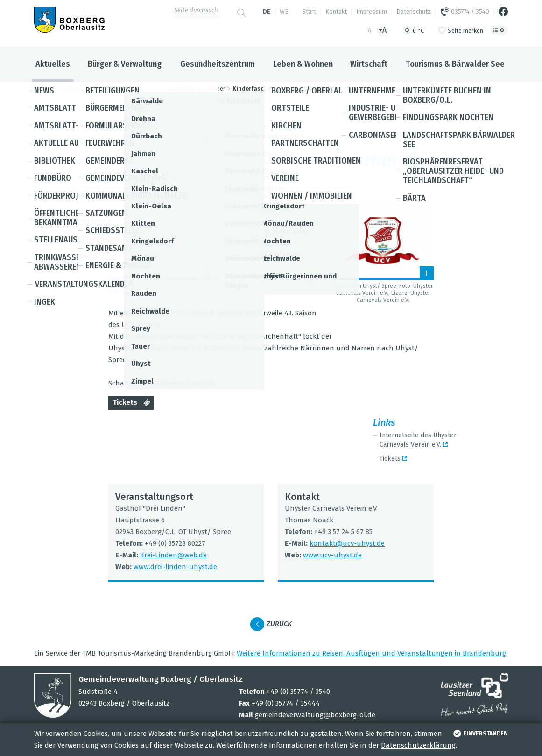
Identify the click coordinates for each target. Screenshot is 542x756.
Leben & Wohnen (303, 64)
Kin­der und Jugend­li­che (332, 134)
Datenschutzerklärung (418, 745)
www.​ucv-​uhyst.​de (332, 555)
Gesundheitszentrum (218, 64)
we (284, 11)
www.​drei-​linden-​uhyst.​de (175, 567)
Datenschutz (414, 11)
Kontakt (336, 11)
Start (309, 11)
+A (383, 30)
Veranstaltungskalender (194, 89)
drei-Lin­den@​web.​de (173, 555)
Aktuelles (53, 64)
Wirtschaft (369, 64)
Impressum (372, 11)
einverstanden (480, 734)
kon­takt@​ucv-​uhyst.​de (347, 543)
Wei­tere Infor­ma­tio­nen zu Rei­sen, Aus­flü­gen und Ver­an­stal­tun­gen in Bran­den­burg (371, 653)
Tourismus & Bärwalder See (455, 64)
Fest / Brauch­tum (261, 134)
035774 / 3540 (465, 12)
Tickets (133, 403)
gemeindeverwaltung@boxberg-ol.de (315, 715)
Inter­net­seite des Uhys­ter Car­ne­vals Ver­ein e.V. (418, 440)
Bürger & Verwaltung (125, 64)
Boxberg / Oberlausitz (97, 89)
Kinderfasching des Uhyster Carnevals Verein (296, 89)
